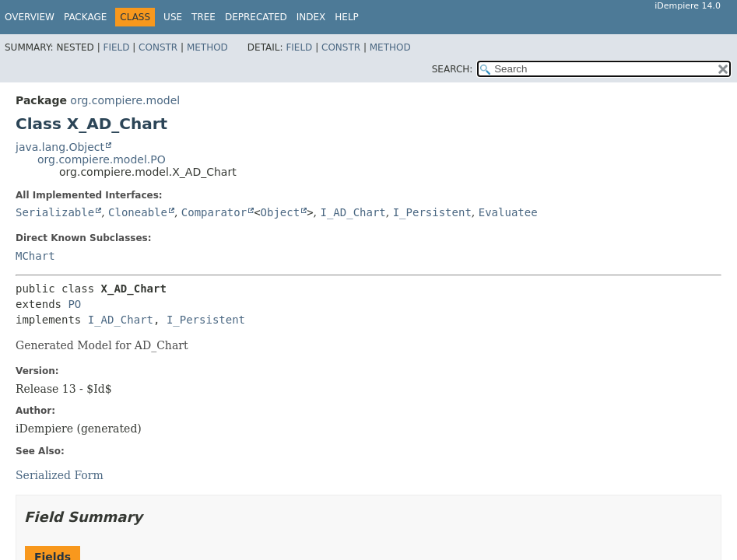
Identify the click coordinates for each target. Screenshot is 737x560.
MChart (35, 256)
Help (347, 17)
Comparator (214, 212)
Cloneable (138, 212)
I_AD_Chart (353, 212)
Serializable (55, 212)
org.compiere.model (125, 100)
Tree (204, 17)
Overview (30, 17)
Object (281, 212)
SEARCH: (453, 69)
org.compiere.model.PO (102, 159)
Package (85, 17)
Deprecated (256, 17)
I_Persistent (432, 212)
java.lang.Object (60, 147)
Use (173, 17)
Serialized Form (60, 475)
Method (207, 47)
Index (311, 17)
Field (116, 47)
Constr (158, 47)
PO (74, 304)
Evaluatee (508, 212)
